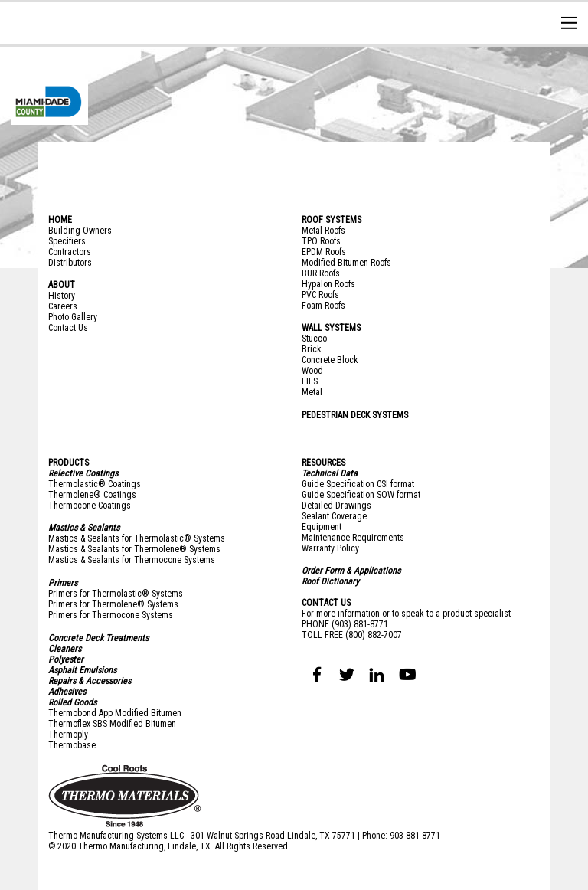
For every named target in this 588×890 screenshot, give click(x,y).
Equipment (322, 527)
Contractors (70, 252)
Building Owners (80, 231)
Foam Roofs (323, 306)
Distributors (70, 263)
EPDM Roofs (324, 252)
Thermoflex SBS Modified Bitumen (112, 724)
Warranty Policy (330, 548)
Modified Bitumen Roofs (346, 263)
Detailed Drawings (336, 506)
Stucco (314, 339)
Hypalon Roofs (328, 284)
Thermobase (72, 745)
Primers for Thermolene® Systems (113, 604)
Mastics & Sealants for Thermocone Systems (132, 560)
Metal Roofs (323, 231)
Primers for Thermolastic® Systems (116, 594)
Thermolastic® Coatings (95, 484)
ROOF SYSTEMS (332, 220)
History (62, 296)
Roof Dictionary (330, 581)
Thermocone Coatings (90, 506)
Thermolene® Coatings (92, 495)
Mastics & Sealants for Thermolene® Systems (134, 549)
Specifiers (67, 241)
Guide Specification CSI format (358, 484)
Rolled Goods (72, 702)
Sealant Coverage (334, 516)
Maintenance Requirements (353, 538)
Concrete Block (330, 360)
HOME (60, 220)
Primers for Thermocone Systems (111, 615)
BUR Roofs (321, 273)
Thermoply (68, 735)
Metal (312, 392)
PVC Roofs (320, 295)
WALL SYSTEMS (331, 328)
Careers (63, 306)
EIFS (310, 381)
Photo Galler (71, 317)
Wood (312, 371)
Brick (312, 349)
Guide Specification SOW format (361, 495)
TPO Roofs (321, 241)
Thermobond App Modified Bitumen (115, 713)
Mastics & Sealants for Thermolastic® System (134, 538)
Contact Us (68, 328)
